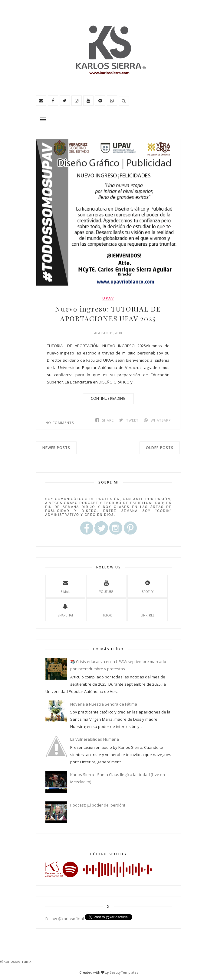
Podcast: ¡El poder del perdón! (98, 805)
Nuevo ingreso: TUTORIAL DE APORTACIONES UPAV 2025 (108, 314)
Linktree (148, 610)
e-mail (65, 586)
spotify (148, 586)
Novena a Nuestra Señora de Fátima (104, 704)
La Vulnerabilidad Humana (95, 739)
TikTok (107, 610)
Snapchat (65, 610)
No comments (60, 423)
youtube (106, 586)
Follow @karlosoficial (65, 919)
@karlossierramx (16, 961)
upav (108, 298)
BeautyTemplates (124, 972)
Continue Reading (108, 398)
